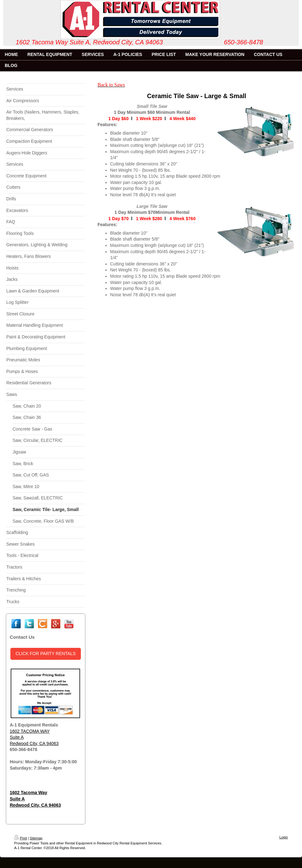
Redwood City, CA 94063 (34, 743)
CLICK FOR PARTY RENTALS (45, 654)
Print (21, 838)
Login (284, 837)
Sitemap (36, 838)
